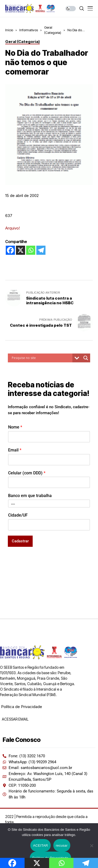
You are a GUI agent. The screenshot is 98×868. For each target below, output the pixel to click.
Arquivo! (13, 228)
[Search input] (41, 358)
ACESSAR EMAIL (15, 719)
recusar (62, 845)
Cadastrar (20, 541)
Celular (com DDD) (27, 473)
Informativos (29, 30)
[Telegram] (41, 250)
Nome (15, 427)
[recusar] (91, 846)
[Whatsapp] (31, 250)
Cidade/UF (18, 515)
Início (9, 30)
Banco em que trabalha (30, 496)
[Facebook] (10, 250)
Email (15, 450)
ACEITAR (40, 845)
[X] (21, 250)
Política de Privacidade (22, 707)
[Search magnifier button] (86, 358)
